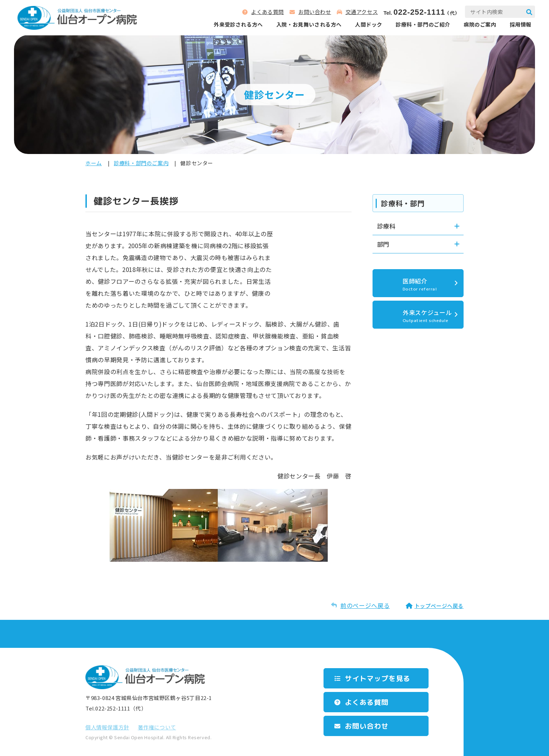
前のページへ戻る (365, 605)
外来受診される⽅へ (238, 24)
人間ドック (369, 24)
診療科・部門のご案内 (141, 163)
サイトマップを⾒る (378, 678)
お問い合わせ (315, 12)
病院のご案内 (480, 24)
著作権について (157, 727)
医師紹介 (429, 284)
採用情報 (521, 24)
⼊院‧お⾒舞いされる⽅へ (309, 24)
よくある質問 (267, 12)
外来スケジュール (429, 316)
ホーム (94, 163)
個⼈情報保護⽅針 (107, 727)
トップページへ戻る (439, 606)
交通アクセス (362, 12)
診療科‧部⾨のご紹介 (423, 24)
